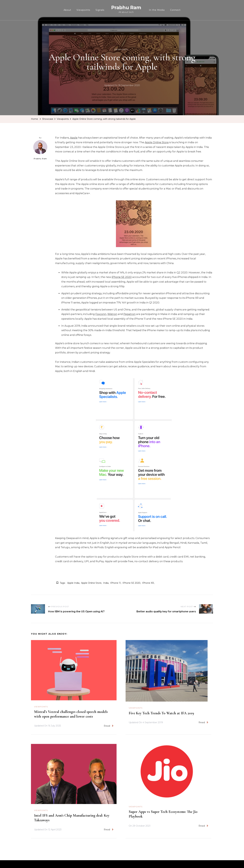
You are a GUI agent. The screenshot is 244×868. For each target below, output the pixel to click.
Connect (175, 10)
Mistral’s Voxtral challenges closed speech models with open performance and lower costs (71, 714)
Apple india (73, 583)
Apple (74, 138)
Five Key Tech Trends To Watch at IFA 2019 (161, 713)
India (106, 583)
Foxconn (101, 314)
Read (109, 726)
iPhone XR (148, 583)
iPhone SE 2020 (122, 277)
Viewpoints (83, 10)
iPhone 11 (115, 583)
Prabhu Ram (126, 8)
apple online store (91, 583)
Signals (100, 10)
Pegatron (129, 314)
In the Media (157, 10)
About (67, 10)
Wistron (112, 314)
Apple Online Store (157, 142)
